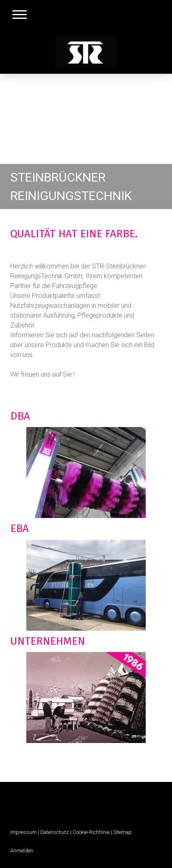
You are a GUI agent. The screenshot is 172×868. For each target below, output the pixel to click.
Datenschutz (55, 832)
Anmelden (22, 851)
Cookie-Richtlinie (91, 832)
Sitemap (123, 832)
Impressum (23, 832)
